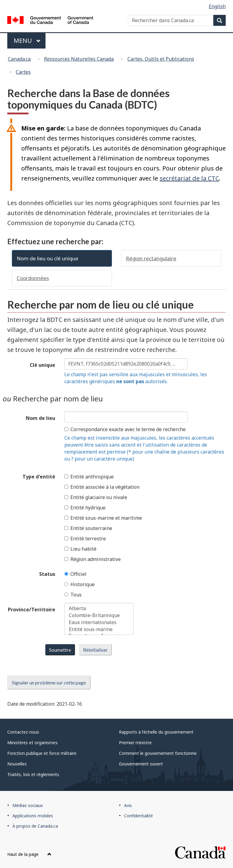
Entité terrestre (85, 539)
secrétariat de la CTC (189, 178)
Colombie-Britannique (99, 615)
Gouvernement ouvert (141, 764)
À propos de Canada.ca (35, 826)
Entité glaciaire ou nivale (96, 497)
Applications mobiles (33, 816)
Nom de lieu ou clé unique (47, 258)
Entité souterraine (88, 528)
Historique (79, 584)
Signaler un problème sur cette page (49, 682)
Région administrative (93, 559)
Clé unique (42, 365)
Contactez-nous (23, 732)
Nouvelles (17, 764)
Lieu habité (80, 549)
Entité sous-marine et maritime (103, 518)
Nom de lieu (41, 418)
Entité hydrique (85, 508)
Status (47, 574)
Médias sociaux (28, 805)
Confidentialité (138, 816)
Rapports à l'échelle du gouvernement (156, 732)
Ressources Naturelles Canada (79, 59)
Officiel (75, 574)
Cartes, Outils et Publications (161, 59)
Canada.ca (19, 59)
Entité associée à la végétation (102, 487)
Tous (73, 595)
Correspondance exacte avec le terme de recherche (125, 429)
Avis (128, 805)
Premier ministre (135, 743)
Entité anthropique (89, 477)
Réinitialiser (95, 650)
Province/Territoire (32, 610)
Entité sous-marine (99, 629)
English (217, 6)
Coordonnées (33, 278)
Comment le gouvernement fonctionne (158, 753)
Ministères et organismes (32, 743)
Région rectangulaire (151, 258)
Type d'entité (39, 477)
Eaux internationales (99, 622)
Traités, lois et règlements (33, 774)
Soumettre (60, 650)
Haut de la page (29, 854)
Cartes (23, 72)
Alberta (99, 608)
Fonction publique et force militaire (42, 753)
